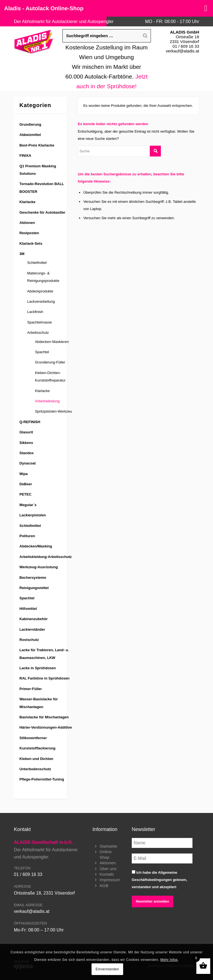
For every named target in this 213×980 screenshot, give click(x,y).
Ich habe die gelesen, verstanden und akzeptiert (159, 880)
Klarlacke (27, 202)
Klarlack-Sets (31, 243)
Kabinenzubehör (34, 619)
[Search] (145, 36)
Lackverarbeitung (41, 301)
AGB (104, 886)
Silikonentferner (33, 738)
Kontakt (107, 874)
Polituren (27, 536)
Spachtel (42, 352)
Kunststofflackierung (37, 748)
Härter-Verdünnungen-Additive (46, 727)
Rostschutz (29, 640)
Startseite (108, 846)
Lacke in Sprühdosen (38, 668)
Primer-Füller (31, 689)
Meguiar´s (28, 505)
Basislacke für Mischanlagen (44, 717)
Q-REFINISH (30, 422)
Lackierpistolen (33, 515)
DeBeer (26, 484)
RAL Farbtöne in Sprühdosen (44, 678)
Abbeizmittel (30, 135)
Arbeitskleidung (47, 401)
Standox (26, 453)
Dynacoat (28, 463)
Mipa (24, 474)
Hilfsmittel (28, 609)
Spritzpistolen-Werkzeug (54, 411)
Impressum (110, 880)
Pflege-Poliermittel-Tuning (42, 779)
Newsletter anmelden (153, 901)
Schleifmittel (37, 263)
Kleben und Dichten (36, 759)
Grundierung (30, 124)
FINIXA (25, 156)
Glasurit (26, 432)
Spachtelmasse (40, 322)
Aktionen (27, 223)
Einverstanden (107, 969)
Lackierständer (32, 629)
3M (22, 254)
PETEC (25, 494)
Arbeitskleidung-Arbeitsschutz (46, 557)
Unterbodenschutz (35, 769)
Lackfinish (35, 312)
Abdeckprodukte (40, 291)
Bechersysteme (33, 578)
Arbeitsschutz (38, 333)
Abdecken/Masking (36, 546)
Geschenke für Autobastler (42, 212)
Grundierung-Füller (50, 362)
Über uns (108, 869)
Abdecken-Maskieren (52, 342)
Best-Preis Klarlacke (37, 145)
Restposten (29, 233)
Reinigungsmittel (34, 588)
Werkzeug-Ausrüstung (39, 567)
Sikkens (26, 443)
